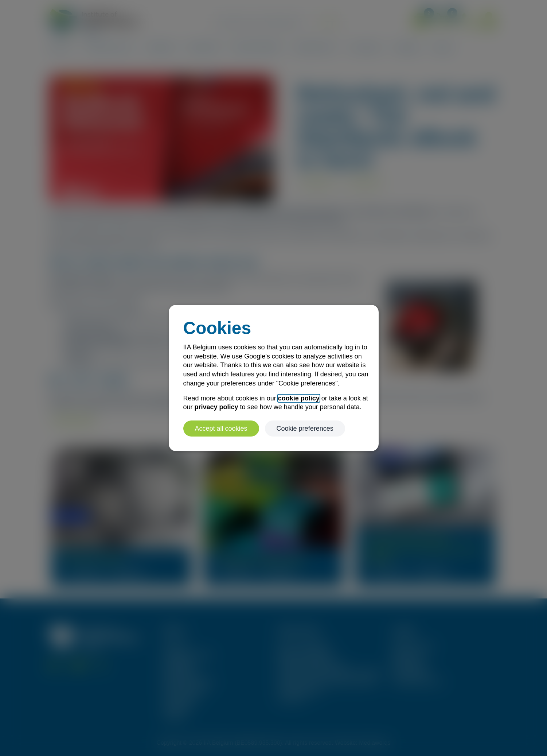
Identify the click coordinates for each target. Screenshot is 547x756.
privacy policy (216, 407)
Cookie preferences (305, 429)
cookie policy (299, 398)
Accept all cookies (221, 429)
